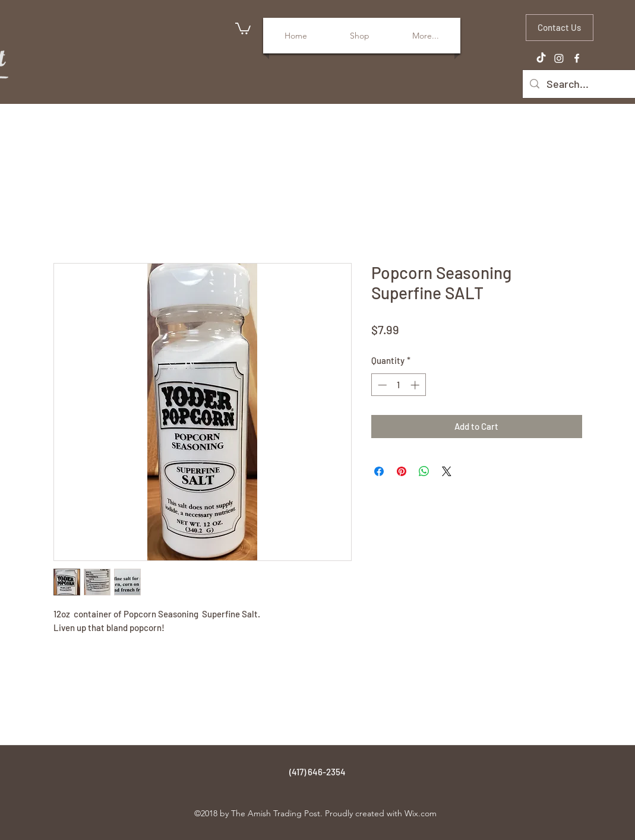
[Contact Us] (560, 28)
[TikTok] (541, 58)
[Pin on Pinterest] (402, 471)
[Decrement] (381, 385)
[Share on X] (447, 471)
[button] (243, 28)
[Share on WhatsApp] (424, 471)
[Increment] (416, 385)
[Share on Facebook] (379, 471)
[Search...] (585, 84)
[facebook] (577, 58)
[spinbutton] (398, 385)
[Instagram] (559, 58)
